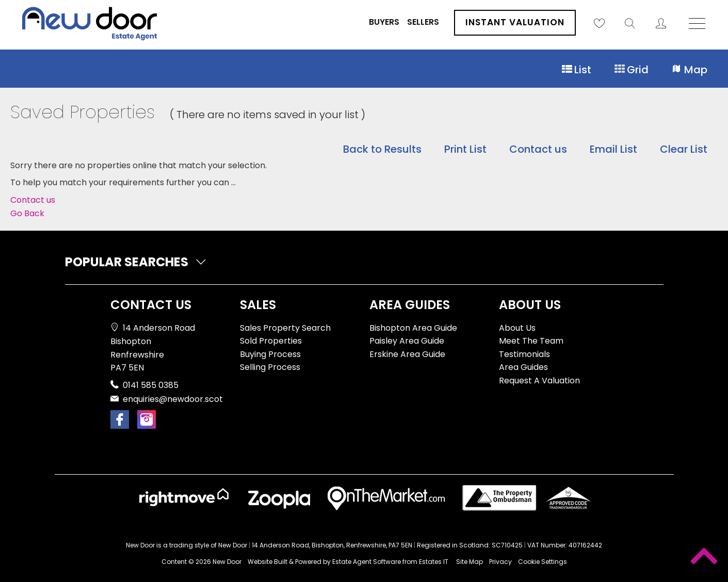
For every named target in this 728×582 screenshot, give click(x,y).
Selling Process (270, 367)
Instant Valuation (515, 22)
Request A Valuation (539, 381)
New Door (227, 562)
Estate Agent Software (367, 562)
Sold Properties (271, 341)
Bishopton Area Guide (413, 328)
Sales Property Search (285, 328)
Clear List (684, 149)
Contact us (538, 149)
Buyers (384, 22)
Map (689, 70)
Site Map (470, 562)
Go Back (27, 213)
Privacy (500, 562)
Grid (631, 70)
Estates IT (434, 562)
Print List (465, 149)
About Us (517, 328)
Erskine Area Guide (407, 354)
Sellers (423, 22)
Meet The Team (531, 341)
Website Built (268, 562)
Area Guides (523, 367)
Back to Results (382, 149)
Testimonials (524, 354)
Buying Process (270, 354)
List (576, 70)
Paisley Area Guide (407, 341)
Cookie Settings (543, 562)
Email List (613, 149)
